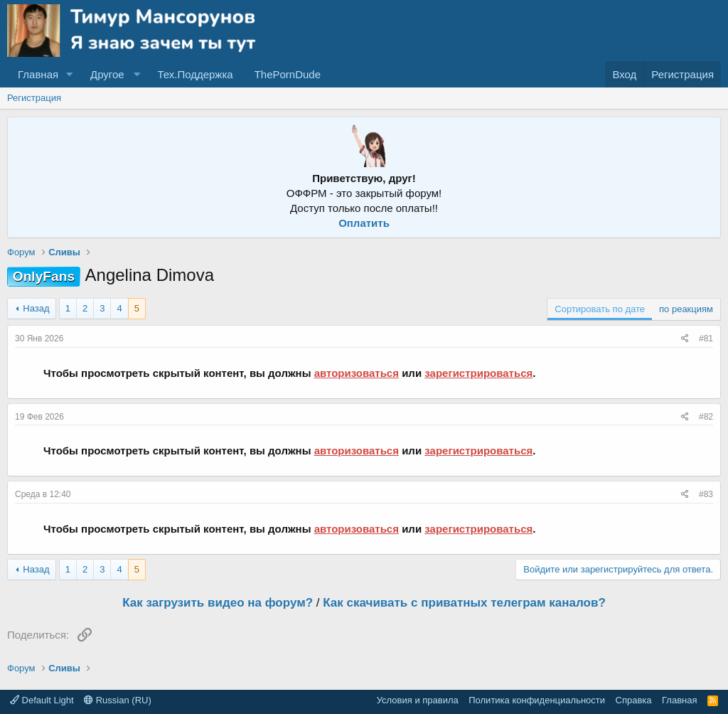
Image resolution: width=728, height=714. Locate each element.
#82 (706, 417)
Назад (36, 308)
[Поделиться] (685, 339)
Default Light (42, 700)
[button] (70, 74)
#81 (706, 339)
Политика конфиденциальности (537, 700)
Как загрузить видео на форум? (218, 603)
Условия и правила (418, 700)
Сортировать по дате (600, 309)
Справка (634, 700)
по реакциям (686, 309)
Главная (38, 74)
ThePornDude (288, 74)
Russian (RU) (118, 700)
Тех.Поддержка (195, 74)
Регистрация (34, 98)
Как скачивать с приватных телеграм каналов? (464, 603)
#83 (706, 494)
